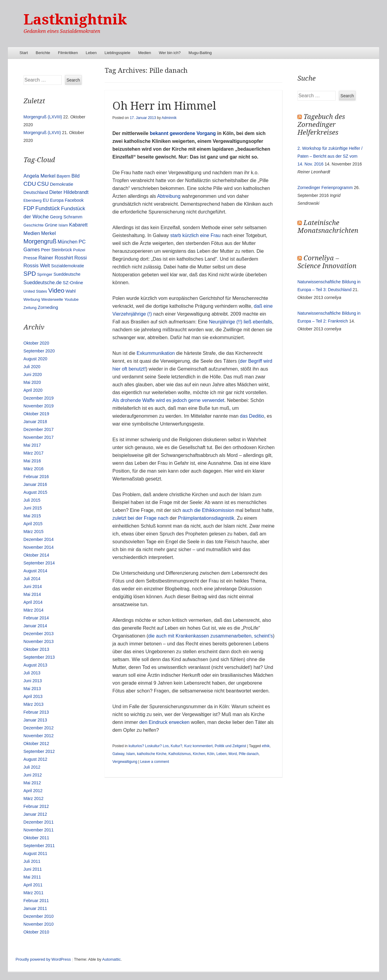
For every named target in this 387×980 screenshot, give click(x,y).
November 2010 (39, 924)
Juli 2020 (32, 367)
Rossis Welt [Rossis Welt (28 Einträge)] (37, 266)
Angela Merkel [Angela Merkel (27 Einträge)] (40, 176)
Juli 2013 (32, 673)
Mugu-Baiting (200, 53)
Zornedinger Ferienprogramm (325, 188)
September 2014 (39, 563)
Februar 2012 (36, 806)
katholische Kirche (152, 754)
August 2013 (36, 665)
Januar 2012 (35, 814)
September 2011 (39, 846)
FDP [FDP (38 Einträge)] (29, 208)
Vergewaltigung (125, 762)
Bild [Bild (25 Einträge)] (75, 176)
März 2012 (34, 798)
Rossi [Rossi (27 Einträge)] (81, 258)
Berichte (43, 53)
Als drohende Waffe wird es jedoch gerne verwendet (168, 400)
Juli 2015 (32, 500)
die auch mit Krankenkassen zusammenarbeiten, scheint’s (210, 636)
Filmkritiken (68, 53)
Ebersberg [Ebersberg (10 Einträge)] (33, 200)
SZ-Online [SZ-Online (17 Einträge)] (73, 283)
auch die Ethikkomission (208, 510)
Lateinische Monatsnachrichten (328, 227)
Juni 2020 (33, 374)
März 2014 (34, 610)
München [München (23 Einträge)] (68, 242)
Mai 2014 (32, 594)
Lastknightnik (75, 19)
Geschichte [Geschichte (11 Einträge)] (34, 225)
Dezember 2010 (39, 916)
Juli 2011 (32, 861)
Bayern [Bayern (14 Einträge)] (63, 176)
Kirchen (199, 754)
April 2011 (33, 885)
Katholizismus (180, 754)
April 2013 (33, 696)
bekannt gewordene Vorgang (182, 133)
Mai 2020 (32, 382)
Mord (233, 754)
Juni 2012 (33, 775)
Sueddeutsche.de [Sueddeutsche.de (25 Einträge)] (43, 282)
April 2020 (33, 390)
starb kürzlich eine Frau (195, 235)
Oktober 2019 (36, 414)
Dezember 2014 (39, 539)
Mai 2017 (32, 445)
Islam (131, 754)
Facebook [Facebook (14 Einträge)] (74, 200)
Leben (91, 53)
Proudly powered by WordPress (43, 959)
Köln (211, 754)
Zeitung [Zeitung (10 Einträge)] (30, 308)
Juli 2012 (32, 767)
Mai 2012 (32, 783)
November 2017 (39, 437)
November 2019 (39, 406)
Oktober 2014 (36, 555)
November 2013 (39, 641)
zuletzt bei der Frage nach (140, 518)
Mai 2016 (32, 461)
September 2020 (39, 351)
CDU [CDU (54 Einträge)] (30, 184)
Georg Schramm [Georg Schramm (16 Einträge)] (66, 217)
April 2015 (33, 524)
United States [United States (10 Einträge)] (35, 291)
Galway (118, 754)
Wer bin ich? (170, 53)
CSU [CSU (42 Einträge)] (43, 184)
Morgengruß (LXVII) (42, 133)
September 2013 (39, 657)
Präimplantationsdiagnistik (206, 518)
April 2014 (33, 602)
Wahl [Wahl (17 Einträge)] (71, 291)
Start (24, 53)
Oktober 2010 (36, 932)
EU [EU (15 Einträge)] (46, 200)
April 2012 (33, 791)
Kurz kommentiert (198, 746)
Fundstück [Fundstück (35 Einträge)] (48, 208)
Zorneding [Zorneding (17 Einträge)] (48, 307)
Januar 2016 (35, 484)
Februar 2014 (36, 618)
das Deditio (252, 416)
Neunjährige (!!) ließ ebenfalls (241, 322)
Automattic (111, 959)
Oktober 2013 (36, 649)
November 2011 (39, 830)
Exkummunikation (156, 353)
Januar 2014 (35, 626)
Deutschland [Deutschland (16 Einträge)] (36, 192)
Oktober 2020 (36, 343)
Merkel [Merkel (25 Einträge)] (49, 233)
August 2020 (36, 359)
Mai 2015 (32, 516)
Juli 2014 (32, 579)
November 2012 (39, 736)
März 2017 (34, 453)
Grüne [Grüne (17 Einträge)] (51, 225)
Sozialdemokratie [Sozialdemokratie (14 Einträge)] (68, 266)
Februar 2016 (36, 477)
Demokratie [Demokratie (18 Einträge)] (62, 184)
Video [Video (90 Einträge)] (56, 290)
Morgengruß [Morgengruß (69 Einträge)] (40, 241)
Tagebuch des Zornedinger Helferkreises (321, 125)
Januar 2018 (35, 422)
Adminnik (169, 118)
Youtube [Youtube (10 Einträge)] (72, 299)
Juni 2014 (33, 586)
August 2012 (36, 759)
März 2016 (34, 469)
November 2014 (39, 547)
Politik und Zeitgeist (230, 746)
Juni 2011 (33, 869)
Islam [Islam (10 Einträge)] (63, 225)
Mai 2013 (32, 689)
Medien (145, 53)
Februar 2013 (36, 712)
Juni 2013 (33, 681)
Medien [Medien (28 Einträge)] (32, 233)
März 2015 (34, 532)
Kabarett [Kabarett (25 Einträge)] (78, 225)
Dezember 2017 (39, 429)
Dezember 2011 (39, 822)
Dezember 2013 (39, 634)
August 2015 (36, 492)
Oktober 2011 (36, 838)
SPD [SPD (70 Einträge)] (30, 274)
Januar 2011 (35, 908)
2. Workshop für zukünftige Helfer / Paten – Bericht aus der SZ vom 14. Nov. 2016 (330, 156)
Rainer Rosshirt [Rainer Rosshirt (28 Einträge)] (56, 258)
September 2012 (39, 751)
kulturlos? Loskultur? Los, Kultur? (155, 746)
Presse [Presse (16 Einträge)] (31, 258)
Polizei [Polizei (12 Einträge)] (79, 250)
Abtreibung (169, 196)
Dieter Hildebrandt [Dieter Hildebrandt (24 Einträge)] (69, 192)
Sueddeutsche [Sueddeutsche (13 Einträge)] (67, 274)
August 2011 (36, 853)
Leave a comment (155, 762)
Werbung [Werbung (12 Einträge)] (32, 299)
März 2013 (34, 704)
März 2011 (34, 893)
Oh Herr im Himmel (164, 106)
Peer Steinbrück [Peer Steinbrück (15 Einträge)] (57, 250)
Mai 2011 (32, 877)
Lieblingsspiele (117, 53)
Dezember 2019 (39, 398)
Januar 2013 (35, 720)
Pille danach (249, 754)
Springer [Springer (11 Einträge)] (45, 274)
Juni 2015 (33, 508)
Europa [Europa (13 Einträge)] (57, 200)
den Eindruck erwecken (164, 722)
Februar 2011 (36, 901)
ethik (266, 746)
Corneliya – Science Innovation (327, 262)
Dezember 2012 (39, 728)
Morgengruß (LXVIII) (43, 117)
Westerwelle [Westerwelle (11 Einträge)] (52, 299)
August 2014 (36, 571)
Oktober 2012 (36, 744)
